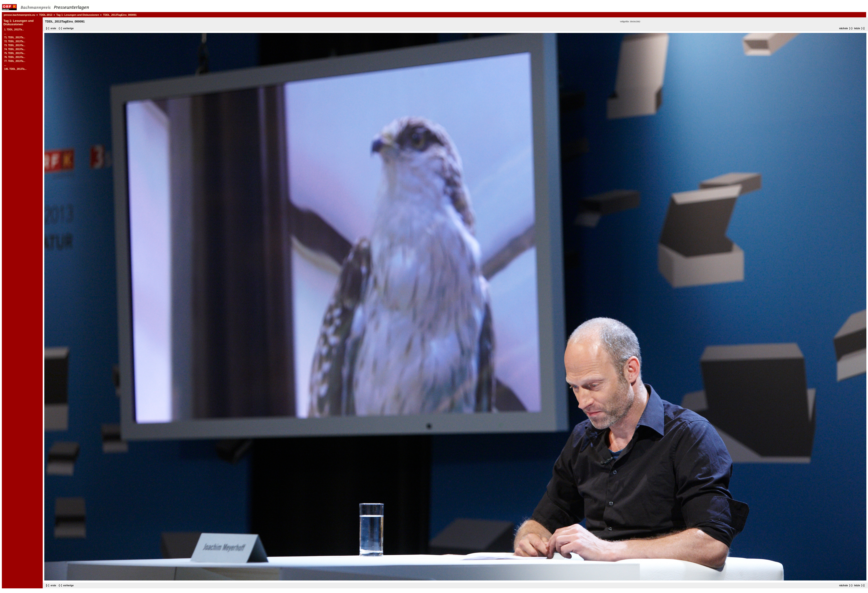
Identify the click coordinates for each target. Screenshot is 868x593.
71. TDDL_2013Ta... (15, 37)
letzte (857, 28)
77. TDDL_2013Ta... (15, 61)
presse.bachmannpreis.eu (19, 15)
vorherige (68, 28)
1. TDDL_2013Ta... (14, 30)
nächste (844, 28)
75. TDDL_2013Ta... (15, 53)
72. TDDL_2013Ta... (15, 41)
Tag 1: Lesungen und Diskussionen (78, 15)
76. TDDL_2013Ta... (15, 57)
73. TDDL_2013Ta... (15, 45)
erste (53, 28)
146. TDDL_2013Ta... (15, 69)
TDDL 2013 (46, 15)
